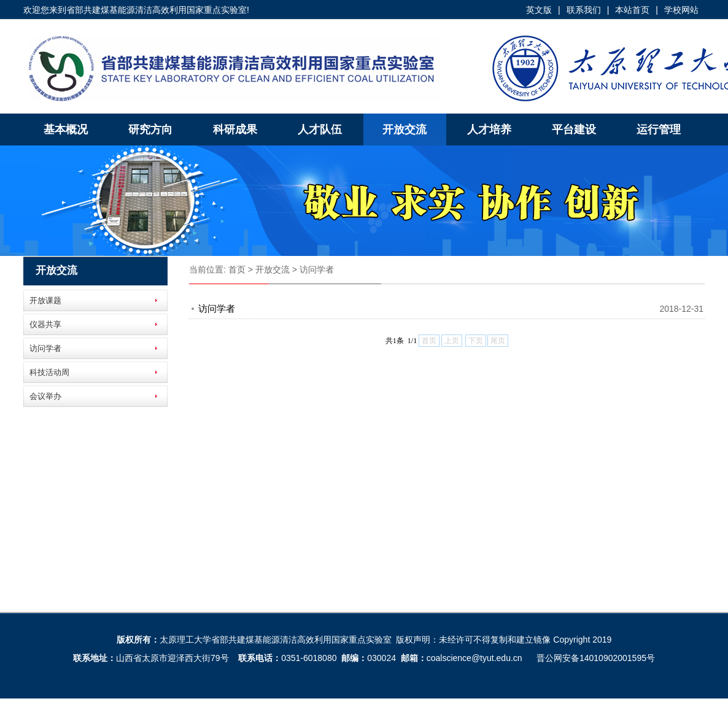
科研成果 (235, 130)
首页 (237, 269)
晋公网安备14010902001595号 (596, 658)
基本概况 (66, 130)
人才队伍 (320, 130)
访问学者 (45, 348)
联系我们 (584, 10)
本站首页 (632, 10)
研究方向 (150, 130)
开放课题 (45, 300)
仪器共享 (45, 324)
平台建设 (574, 130)
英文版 (539, 10)
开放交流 (405, 130)
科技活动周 (49, 372)
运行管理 (659, 130)
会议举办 (45, 396)
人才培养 (489, 130)
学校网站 (681, 10)
